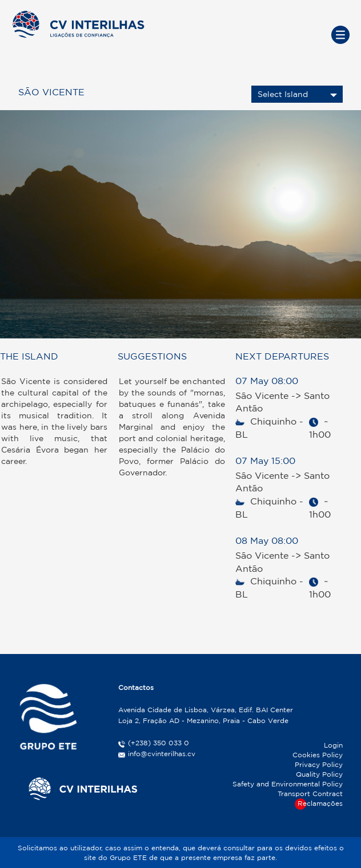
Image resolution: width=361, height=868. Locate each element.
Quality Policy (319, 774)
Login (333, 745)
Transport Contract (310, 794)
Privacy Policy (319, 764)
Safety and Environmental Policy (288, 784)
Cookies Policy (318, 755)
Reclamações (320, 803)
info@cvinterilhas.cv (162, 754)
